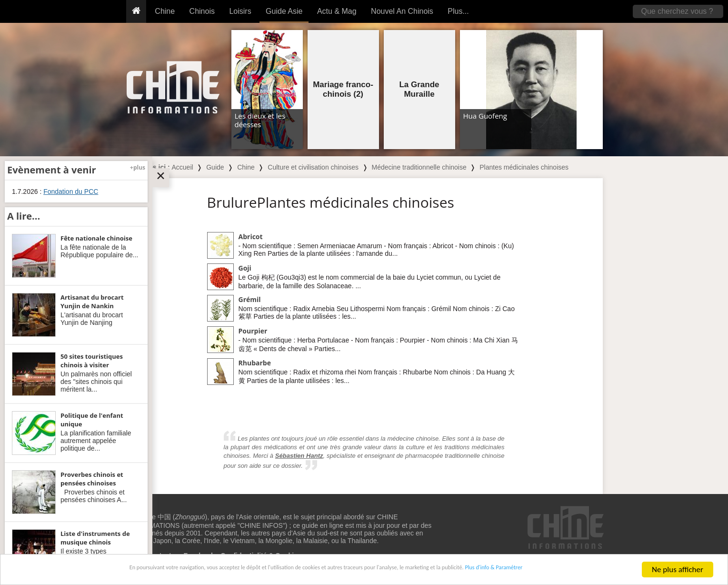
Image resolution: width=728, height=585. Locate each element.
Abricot (251, 237)
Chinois (202, 11)
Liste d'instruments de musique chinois (95, 538)
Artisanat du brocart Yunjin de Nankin (92, 302)
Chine (165, 11)
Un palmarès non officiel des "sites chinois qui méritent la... (96, 382)
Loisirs (240, 11)
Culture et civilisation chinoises (313, 167)
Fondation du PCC (71, 192)
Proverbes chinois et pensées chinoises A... (94, 496)
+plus (138, 167)
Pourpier (253, 331)
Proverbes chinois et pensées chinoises (92, 479)
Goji (245, 268)
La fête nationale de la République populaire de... (99, 251)
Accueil (183, 167)
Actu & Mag (337, 11)
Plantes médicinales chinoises (524, 167)
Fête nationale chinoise (96, 238)
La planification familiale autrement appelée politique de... (96, 441)
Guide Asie (284, 11)
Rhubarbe (255, 363)
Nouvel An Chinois (402, 11)
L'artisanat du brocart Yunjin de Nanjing (92, 319)
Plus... (458, 11)
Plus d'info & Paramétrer (560, 570)
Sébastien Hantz (299, 456)
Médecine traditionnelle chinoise (419, 167)
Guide (215, 167)
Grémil (250, 299)
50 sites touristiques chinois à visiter (92, 361)
